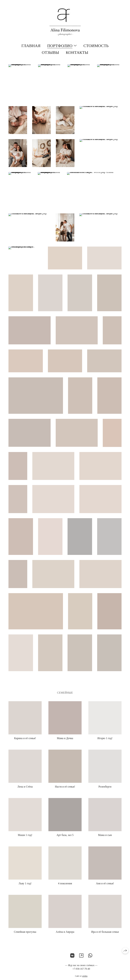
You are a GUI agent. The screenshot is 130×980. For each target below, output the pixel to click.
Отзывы (50, 52)
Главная (31, 46)
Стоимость (96, 46)
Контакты (77, 52)
